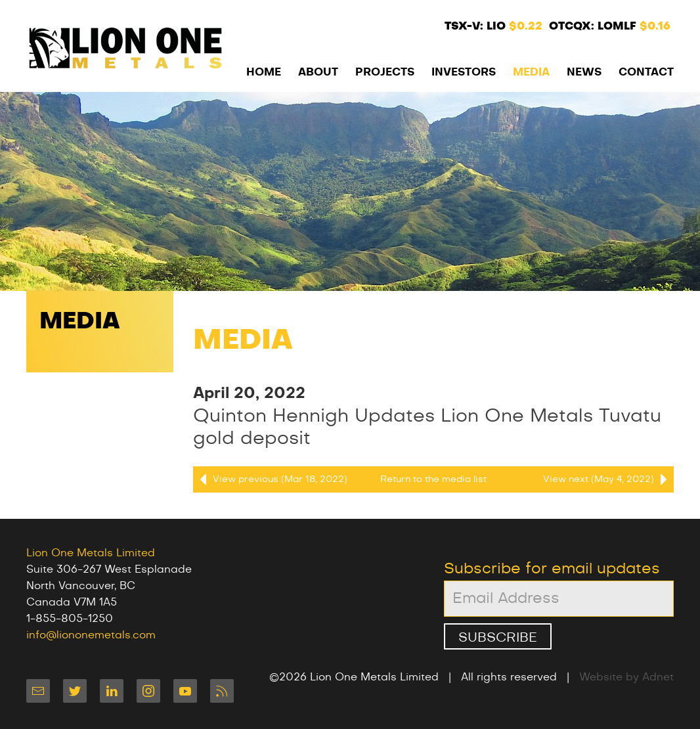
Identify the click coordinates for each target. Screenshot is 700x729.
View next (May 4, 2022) (608, 479)
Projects (385, 72)
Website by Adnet (626, 677)
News (584, 72)
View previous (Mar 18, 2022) (270, 479)
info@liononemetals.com (91, 635)
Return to (433, 479)
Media (531, 72)
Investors (464, 72)
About (318, 72)
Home (264, 72)
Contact (646, 72)
